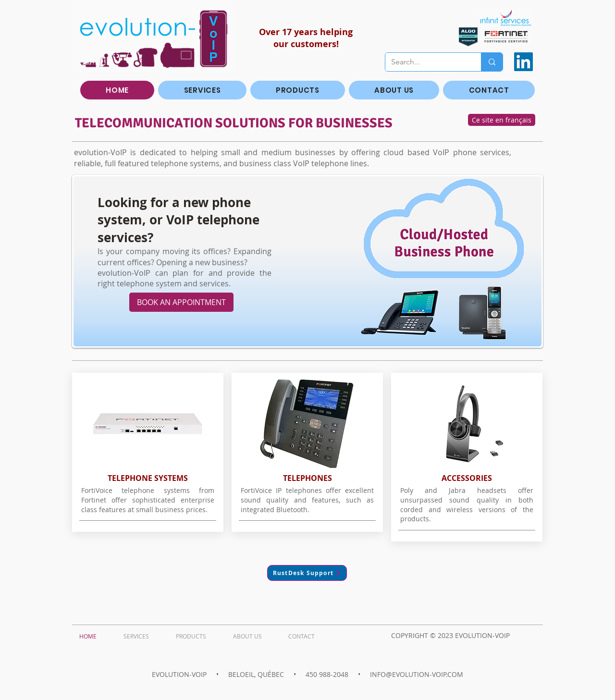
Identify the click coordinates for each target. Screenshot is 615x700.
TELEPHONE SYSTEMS (148, 478)
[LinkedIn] (523, 62)
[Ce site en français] (502, 120)
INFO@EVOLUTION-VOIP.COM (417, 674)
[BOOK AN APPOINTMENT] (181, 302)
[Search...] (426, 62)
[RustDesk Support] (307, 573)
